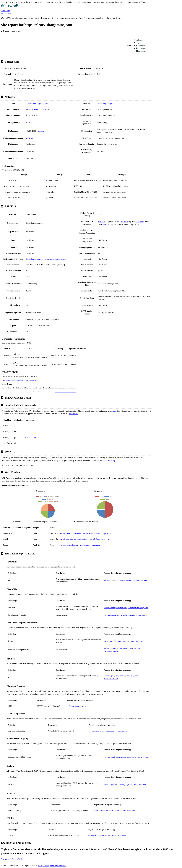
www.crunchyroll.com (125, 615)
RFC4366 (140, 222)
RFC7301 (107, 224)
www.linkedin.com (101, 811)
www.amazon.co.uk (137, 641)
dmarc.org (111, 461)
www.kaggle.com (66, 539)
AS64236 (29, 138)
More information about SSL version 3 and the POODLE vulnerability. (19, 380)
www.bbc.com (135, 648)
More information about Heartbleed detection (66, 392)
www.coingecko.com (104, 533)
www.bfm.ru (95, 545)
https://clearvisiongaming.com (37, 104)
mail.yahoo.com (140, 784)
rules (114, 411)
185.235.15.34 (30, 437)
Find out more (6, 859)
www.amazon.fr (95, 731)
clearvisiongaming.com (106, 104)
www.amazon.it (110, 641)
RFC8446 (102, 222)
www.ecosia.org (110, 615)
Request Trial (17, 859)
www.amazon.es (121, 731)
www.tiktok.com (115, 811)
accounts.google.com (112, 784)
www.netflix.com (94, 835)
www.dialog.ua (84, 545)
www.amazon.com (109, 835)
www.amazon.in (122, 641)
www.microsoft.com (111, 580)
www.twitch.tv (109, 608)
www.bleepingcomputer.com (114, 676)
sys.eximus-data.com (126, 757)
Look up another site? (12, 31)
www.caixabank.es (111, 651)
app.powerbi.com (141, 757)
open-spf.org (74, 414)
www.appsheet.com (111, 679)
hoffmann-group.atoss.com (77, 706)
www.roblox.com (141, 615)
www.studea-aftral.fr (81, 539)
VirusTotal (40, 131)
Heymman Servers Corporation (37, 109)
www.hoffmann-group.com (100, 539)
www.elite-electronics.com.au (71, 533)
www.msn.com (121, 608)
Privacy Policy (43, 866)
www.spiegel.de (132, 676)
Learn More (5, 11)
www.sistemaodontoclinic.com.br (116, 648)
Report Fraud (6, 13)
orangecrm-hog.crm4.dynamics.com (133, 580)
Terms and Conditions (58, 866)
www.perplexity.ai (111, 757)
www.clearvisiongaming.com (55, 259)
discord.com (121, 835)
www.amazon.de (108, 731)
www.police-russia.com (69, 545)
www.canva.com (129, 811)
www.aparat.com (89, 533)
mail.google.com (127, 784)
